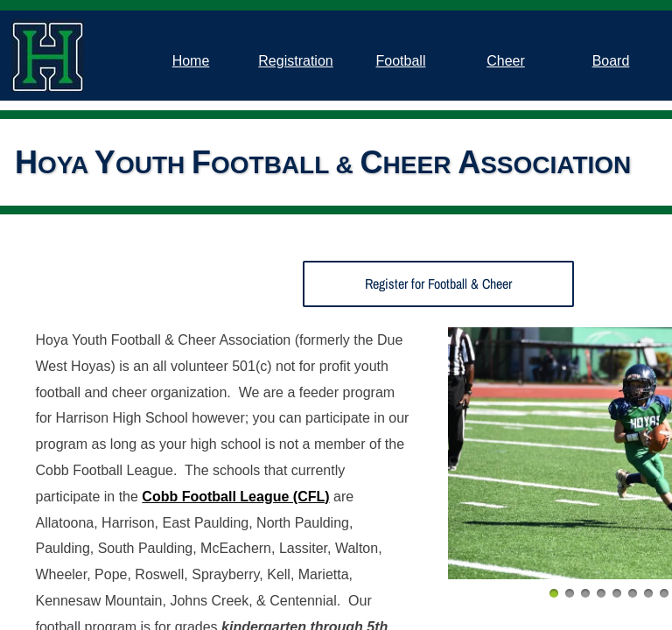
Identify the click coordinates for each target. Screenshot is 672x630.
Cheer (506, 61)
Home (191, 61)
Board (611, 61)
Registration (295, 61)
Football (401, 61)
